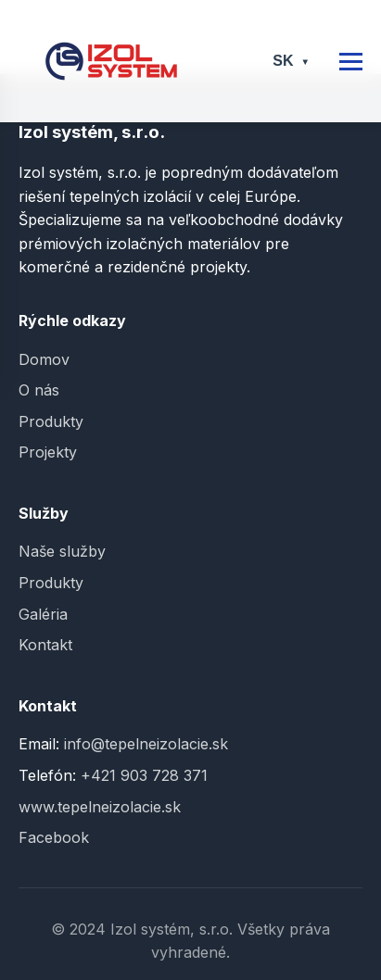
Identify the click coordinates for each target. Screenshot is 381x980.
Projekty (48, 452)
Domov (44, 359)
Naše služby (62, 551)
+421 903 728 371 (144, 775)
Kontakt (45, 645)
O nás (39, 390)
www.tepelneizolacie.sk (100, 807)
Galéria (43, 614)
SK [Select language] (291, 61)
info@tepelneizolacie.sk (146, 744)
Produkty (51, 421)
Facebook (54, 837)
